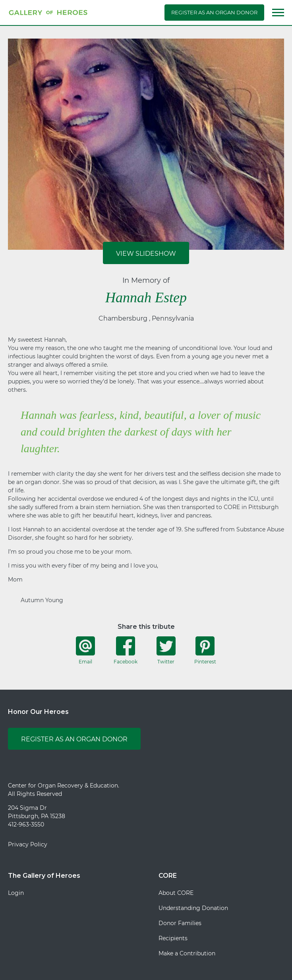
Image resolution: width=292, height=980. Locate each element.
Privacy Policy (28, 844)
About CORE (176, 893)
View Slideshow (146, 254)
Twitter (166, 650)
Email (85, 650)
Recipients (173, 938)
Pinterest (205, 650)
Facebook (126, 650)
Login (16, 893)
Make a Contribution (187, 953)
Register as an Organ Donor (214, 12)
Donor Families (180, 923)
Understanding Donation (193, 908)
